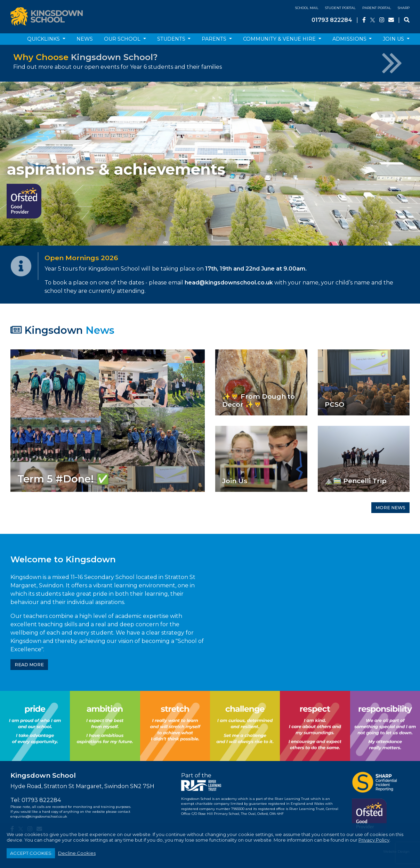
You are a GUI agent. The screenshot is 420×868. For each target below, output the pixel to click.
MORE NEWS (390, 508)
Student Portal (340, 8)
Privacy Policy (374, 840)
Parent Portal (377, 8)
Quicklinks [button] (44, 39)
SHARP (404, 8)
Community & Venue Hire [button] (280, 39)
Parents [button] (215, 39)
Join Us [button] (394, 39)
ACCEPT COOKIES (31, 853)
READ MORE (29, 665)
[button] (31, 164)
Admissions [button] (350, 39)
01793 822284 (332, 20)
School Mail (307, 8)
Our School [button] (123, 39)
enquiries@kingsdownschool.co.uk (39, 816)
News (85, 39)
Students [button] (172, 39)
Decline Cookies (77, 853)
